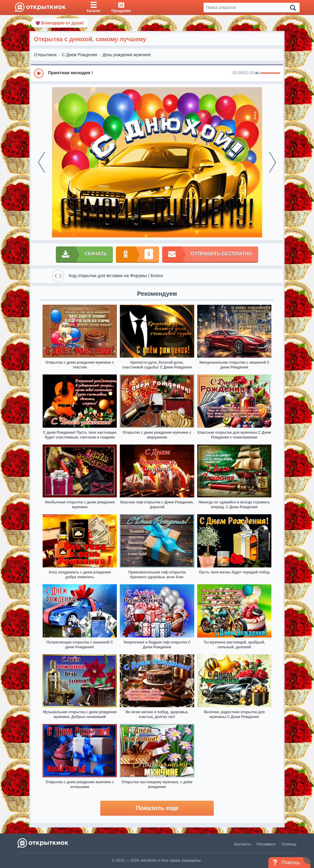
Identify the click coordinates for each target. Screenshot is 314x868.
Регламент (266, 844)
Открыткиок (45, 55)
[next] (273, 162)
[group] (157, 73)
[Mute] (258, 73)
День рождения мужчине (127, 55)
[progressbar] (270, 73)
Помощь (289, 844)
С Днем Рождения (79, 55)
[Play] (39, 73)
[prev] (41, 162)
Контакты (243, 844)
